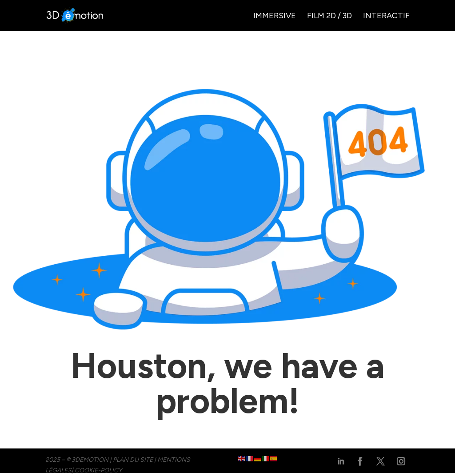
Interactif (386, 16)
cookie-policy (98, 470)
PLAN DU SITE (133, 460)
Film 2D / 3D (329, 16)
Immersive (275, 16)
